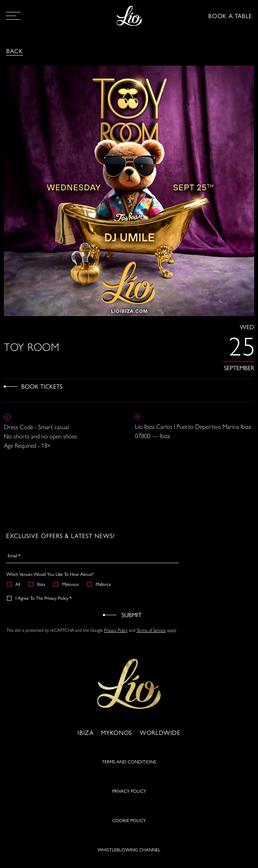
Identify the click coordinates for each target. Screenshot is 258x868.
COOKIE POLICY (129, 823)
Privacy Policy (116, 630)
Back (15, 51)
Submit (132, 615)
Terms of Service (151, 630)
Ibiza (37, 584)
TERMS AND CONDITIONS (129, 764)
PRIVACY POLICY (129, 794)
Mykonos (67, 584)
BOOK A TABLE (230, 16)
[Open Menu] (13, 16)
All (14, 584)
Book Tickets (42, 386)
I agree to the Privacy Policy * (40, 598)
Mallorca (99, 584)
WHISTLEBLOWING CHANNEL (129, 852)
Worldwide (160, 735)
